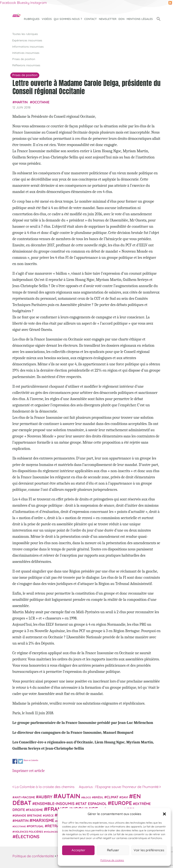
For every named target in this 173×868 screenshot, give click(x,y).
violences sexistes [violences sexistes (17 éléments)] (57, 832)
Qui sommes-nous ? (68, 19)
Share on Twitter (20, 761)
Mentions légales (140, 19)
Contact (90, 19)
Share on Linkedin (31, 760)
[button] (164, 814)
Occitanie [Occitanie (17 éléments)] (20, 826)
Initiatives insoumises (26, 53)
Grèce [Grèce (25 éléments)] (49, 815)
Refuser (113, 850)
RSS (170, 3)
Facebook (8, 3)
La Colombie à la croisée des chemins (44, 787)
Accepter (78, 850)
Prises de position (24, 59)
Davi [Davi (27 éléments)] (125, 797)
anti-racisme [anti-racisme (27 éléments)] (25, 797)
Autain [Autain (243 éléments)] (69, 796)
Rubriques (32, 19)
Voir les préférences (149, 850)
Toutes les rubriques (25, 34)
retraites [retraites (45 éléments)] (57, 826)
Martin (21, 102)
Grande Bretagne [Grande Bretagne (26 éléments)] (28, 815)
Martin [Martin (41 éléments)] (22, 821)
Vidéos (47, 19)
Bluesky (23, 3)
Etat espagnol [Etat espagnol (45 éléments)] (92, 804)
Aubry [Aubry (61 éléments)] (46, 797)
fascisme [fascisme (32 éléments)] (35, 810)
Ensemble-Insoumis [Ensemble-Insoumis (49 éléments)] (55, 803)
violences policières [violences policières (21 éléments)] (29, 832)
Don (121, 19)
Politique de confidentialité (33, 856)
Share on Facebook (15, 761)
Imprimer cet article (29, 771)
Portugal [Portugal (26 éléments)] (36, 826)
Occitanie (41, 102)
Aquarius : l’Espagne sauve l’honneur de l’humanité (120, 787)
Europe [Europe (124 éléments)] (122, 803)
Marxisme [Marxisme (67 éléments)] (43, 820)
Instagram (39, 3)
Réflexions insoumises (26, 65)
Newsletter (108, 19)
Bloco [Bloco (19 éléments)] (87, 797)
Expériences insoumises (27, 40)
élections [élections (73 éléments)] (27, 836)
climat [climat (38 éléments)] (113, 797)
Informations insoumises (28, 47)
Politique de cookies (112, 860)
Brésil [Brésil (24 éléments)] (99, 797)
